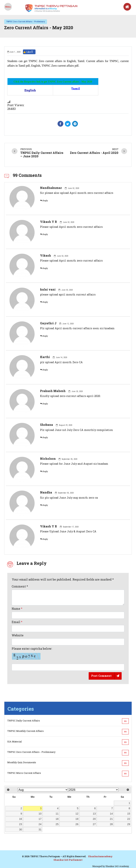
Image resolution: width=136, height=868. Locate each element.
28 (111, 824)
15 (129, 814)
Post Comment (101, 676)
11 (57, 814)
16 (21, 819)
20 (94, 819)
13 (94, 814)
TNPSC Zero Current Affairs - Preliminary (26, 22)
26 (77, 824)
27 (94, 824)
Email (17, 622)
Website (18, 635)
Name (17, 609)
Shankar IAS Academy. (117, 866)
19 (77, 819)
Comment (20, 586)
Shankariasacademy (100, 856)
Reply (44, 201)
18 (57, 819)
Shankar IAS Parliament (68, 860)
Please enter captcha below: (32, 653)
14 (111, 814)
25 (57, 824)
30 (21, 829)
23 (21, 824)
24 (40, 824)
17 (40, 819)
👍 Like (29, 52)
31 (40, 829)
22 (129, 819)
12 (77, 814)
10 (40, 814)
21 (111, 819)
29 (129, 824)
